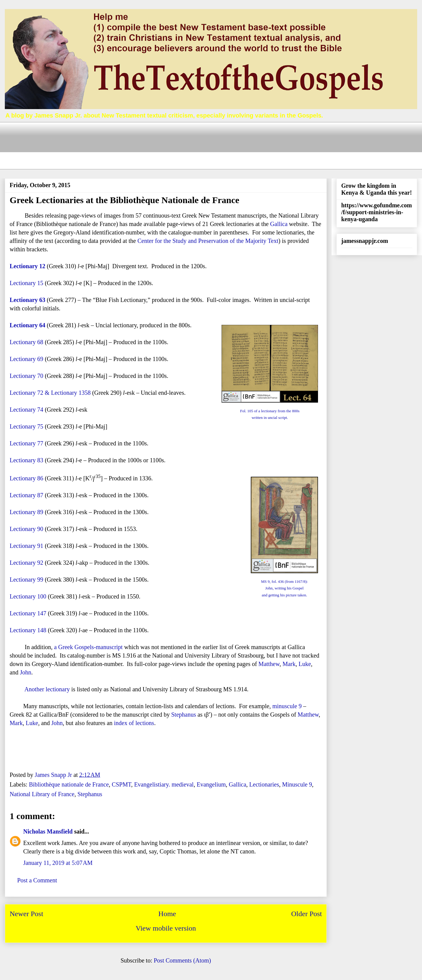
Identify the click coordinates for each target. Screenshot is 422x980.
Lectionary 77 (27, 443)
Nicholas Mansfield (48, 831)
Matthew (269, 664)
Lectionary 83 (27, 460)
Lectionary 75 (27, 426)
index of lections (134, 723)
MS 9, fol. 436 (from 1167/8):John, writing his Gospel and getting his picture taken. (284, 588)
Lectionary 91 (27, 546)
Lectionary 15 (27, 283)
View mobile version (166, 928)
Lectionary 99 (27, 580)
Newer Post (26, 914)
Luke (305, 664)
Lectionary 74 (27, 410)
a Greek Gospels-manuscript (88, 647)
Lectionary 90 (27, 529)
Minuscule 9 (297, 784)
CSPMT (121, 784)
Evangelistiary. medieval (164, 784)
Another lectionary (47, 689)
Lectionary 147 (28, 613)
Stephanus (184, 715)
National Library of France (42, 794)
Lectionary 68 (27, 342)
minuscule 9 (287, 706)
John (26, 672)
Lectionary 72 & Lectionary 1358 (50, 393)
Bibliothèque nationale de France (69, 784)
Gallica (279, 224)
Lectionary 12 (27, 266)
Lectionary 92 (27, 563)
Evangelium (211, 784)
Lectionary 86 (27, 478)
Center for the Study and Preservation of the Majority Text (208, 241)
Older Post (307, 914)
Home (167, 914)
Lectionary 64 (27, 325)
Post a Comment (37, 880)
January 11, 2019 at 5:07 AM (58, 863)
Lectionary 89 (27, 512)
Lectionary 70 (27, 376)
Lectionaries (264, 784)
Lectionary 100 (28, 596)
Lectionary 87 (27, 495)
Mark (289, 664)
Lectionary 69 (27, 359)
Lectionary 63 (27, 300)
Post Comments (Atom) (182, 960)
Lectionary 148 (28, 630)
